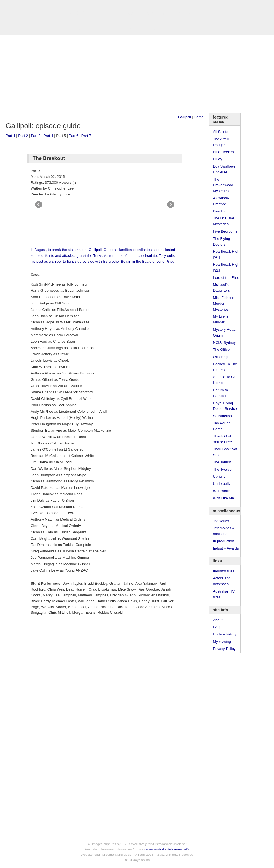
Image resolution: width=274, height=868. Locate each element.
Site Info (115, 30)
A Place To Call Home (225, 380)
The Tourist (222, 462)
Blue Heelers (223, 152)
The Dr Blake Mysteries (223, 221)
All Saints (220, 132)
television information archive (137, 13)
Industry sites (224, 571)
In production (223, 541)
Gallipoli (184, 117)
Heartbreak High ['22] (226, 267)
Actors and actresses (222, 581)
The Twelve (222, 469)
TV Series (60, 30)
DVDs (152, 30)
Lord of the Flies (226, 278)
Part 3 (36, 136)
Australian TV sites (224, 594)
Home (199, 117)
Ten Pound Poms (222, 426)
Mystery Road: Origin (225, 332)
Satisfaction (222, 416)
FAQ (217, 627)
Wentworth (222, 491)
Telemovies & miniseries (224, 531)
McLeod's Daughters (221, 287)
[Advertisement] (137, 74)
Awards (81, 30)
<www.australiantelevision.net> (167, 849)
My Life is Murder (221, 319)
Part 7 (86, 136)
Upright (219, 476)
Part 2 (23, 136)
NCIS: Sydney (224, 343)
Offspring (220, 357)
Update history (225, 634)
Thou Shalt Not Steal (225, 452)
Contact (135, 30)
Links (98, 30)
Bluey (217, 159)
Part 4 (48, 136)
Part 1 (10, 136)
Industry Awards (226, 548)
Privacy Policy (224, 649)
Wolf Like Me (223, 498)
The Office (221, 350)
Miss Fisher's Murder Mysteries (223, 304)
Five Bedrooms (225, 231)
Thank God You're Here (222, 439)
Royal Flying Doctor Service (225, 406)
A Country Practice (221, 201)
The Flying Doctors (221, 241)
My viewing (222, 641)
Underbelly (222, 484)
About (218, 620)
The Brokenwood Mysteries (223, 185)
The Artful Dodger (221, 142)
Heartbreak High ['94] (226, 254)
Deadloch (221, 211)
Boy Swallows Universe (224, 169)
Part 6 (74, 136)
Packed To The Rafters (225, 367)
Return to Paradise (220, 393)
